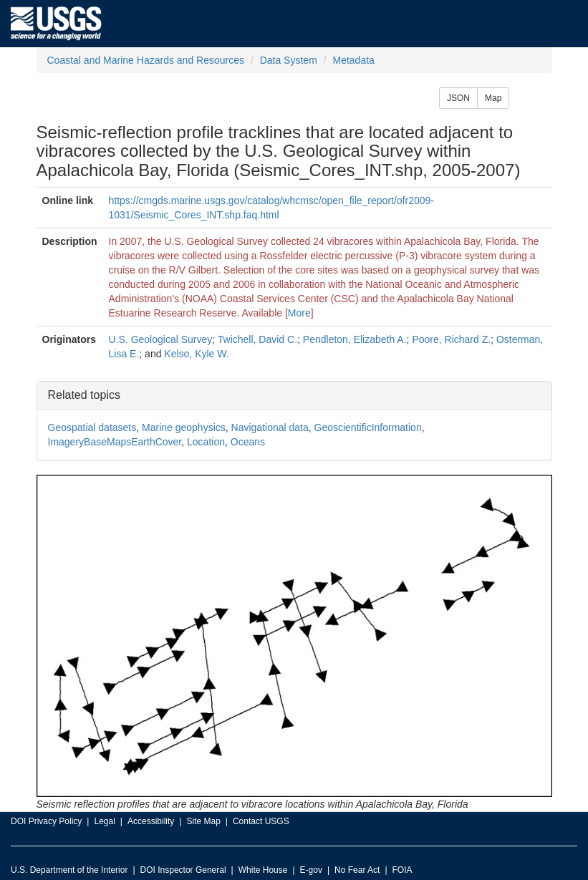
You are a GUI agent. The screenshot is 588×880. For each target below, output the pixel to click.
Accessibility (151, 821)
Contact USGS (261, 821)
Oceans (248, 442)
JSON (458, 98)
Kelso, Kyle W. (196, 354)
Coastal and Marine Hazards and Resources (146, 60)
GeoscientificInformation (368, 427)
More (299, 313)
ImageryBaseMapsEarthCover (115, 442)
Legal (104, 821)
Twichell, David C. (257, 339)
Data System (289, 60)
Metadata (353, 60)
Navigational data (270, 427)
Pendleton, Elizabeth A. (355, 339)
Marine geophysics (184, 427)
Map (493, 98)
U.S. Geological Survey (161, 339)
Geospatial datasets (92, 427)
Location (206, 442)
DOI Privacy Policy (46, 821)
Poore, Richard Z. (451, 339)
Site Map (203, 821)
